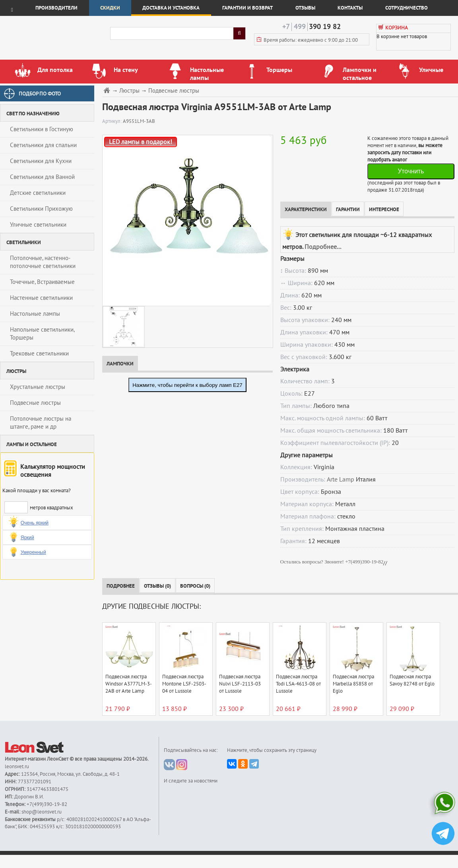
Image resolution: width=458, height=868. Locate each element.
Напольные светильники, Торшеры (42, 334)
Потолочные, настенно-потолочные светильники (43, 262)
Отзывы (305, 8)
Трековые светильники (39, 353)
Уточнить (411, 171)
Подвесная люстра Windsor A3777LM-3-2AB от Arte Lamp (129, 684)
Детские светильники (38, 193)
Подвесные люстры (35, 403)
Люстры (129, 91)
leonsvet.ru (17, 767)
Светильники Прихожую (41, 209)
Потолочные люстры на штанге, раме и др (41, 423)
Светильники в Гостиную (42, 129)
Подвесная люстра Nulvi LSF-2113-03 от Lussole (240, 684)
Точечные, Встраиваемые (42, 282)
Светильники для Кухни (41, 161)
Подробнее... (323, 247)
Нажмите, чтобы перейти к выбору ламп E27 (187, 385)
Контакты (350, 8)
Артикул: (113, 121)
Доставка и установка (171, 8)
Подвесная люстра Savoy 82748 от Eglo (412, 680)
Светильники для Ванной (42, 177)
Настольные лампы (35, 314)
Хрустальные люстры (38, 387)
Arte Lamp (341, 480)
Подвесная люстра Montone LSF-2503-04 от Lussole (184, 684)
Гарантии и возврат (247, 8)
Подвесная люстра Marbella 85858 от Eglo (353, 684)
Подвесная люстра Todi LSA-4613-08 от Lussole (298, 684)
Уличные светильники (38, 225)
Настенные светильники (41, 298)
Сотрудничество (407, 8)
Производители (56, 8)
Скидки (110, 8)
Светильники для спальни (43, 145)
